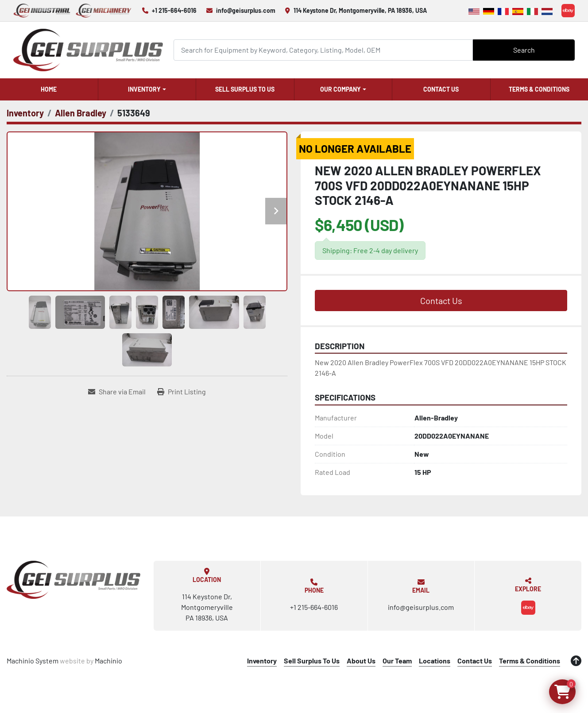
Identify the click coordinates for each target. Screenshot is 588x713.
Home (49, 89)
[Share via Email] (117, 392)
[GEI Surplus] (73, 580)
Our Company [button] (340, 89)
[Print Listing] (182, 392)
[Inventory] (25, 113)
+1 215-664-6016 (174, 10)
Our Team (397, 661)
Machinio (108, 661)
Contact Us (441, 89)
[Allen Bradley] (81, 113)
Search (524, 50)
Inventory (144, 89)
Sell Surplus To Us (245, 89)
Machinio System (33, 661)
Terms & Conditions (539, 89)
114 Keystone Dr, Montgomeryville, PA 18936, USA (360, 10)
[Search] (323, 50)
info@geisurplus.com (246, 10)
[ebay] (568, 11)
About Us (361, 661)
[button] (147, 89)
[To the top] (576, 661)
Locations (435, 661)
